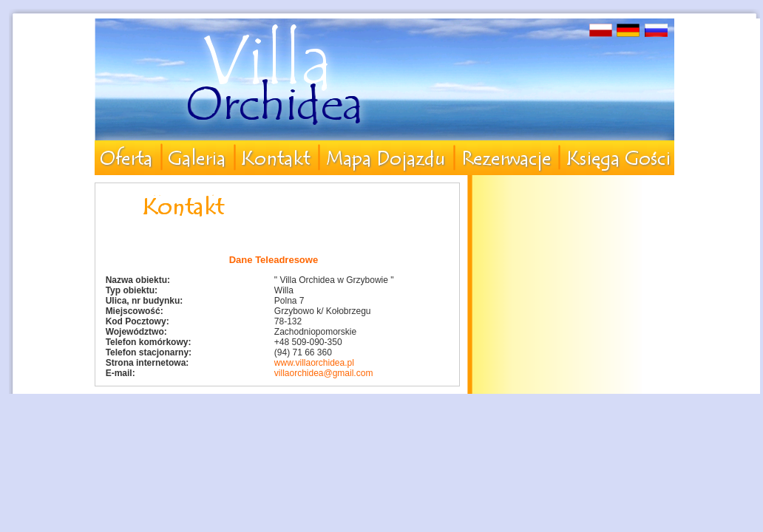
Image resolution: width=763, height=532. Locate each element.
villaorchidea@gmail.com (324, 373)
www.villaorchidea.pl (314, 363)
